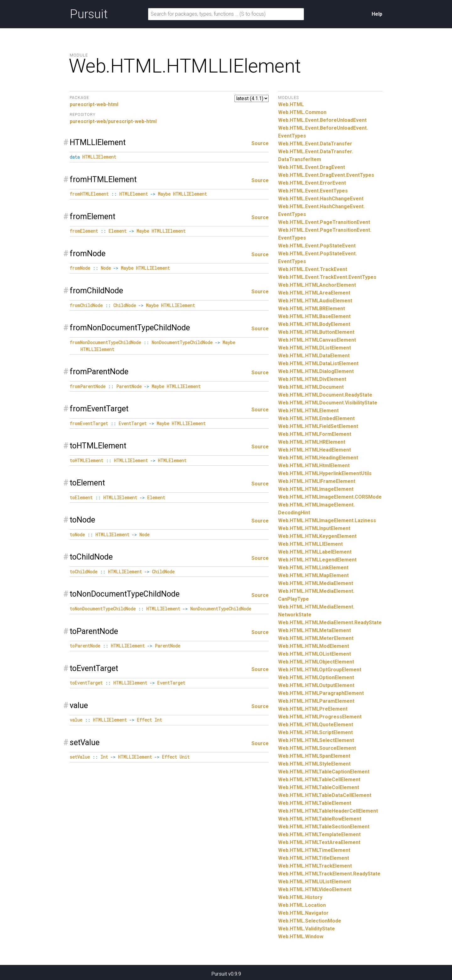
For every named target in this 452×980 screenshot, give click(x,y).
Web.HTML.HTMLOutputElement (316, 685)
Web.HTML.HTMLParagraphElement (321, 693)
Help (377, 14)
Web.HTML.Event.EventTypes (313, 191)
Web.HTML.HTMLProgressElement (320, 717)
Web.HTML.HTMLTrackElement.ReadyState (329, 874)
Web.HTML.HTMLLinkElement (313, 568)
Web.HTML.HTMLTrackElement (315, 866)
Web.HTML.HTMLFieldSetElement (318, 426)
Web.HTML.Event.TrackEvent (313, 269)
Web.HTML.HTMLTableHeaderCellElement (328, 811)
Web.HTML (291, 104)
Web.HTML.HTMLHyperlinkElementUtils (325, 473)
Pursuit (89, 14)
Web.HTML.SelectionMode (310, 921)
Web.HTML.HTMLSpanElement (314, 756)
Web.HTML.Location (302, 905)
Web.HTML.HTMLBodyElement (314, 324)
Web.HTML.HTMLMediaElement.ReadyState (330, 623)
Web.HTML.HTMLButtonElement (316, 332)
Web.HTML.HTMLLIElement (310, 544)
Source (260, 143)
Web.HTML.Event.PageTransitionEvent (324, 222)
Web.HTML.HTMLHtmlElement (314, 466)
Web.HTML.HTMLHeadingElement (318, 458)
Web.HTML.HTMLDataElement (314, 356)
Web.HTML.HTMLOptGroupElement (320, 670)
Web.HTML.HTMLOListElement (315, 654)
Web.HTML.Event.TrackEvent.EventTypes (327, 277)
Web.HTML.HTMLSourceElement (317, 748)
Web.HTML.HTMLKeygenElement (317, 536)
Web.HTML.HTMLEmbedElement (316, 418)
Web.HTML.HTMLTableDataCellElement (325, 795)
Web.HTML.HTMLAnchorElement (317, 285)
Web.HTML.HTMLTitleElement (314, 858)
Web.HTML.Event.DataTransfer (315, 144)
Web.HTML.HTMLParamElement (316, 701)
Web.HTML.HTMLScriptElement (315, 732)
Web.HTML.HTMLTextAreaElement (319, 842)
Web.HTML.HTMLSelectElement (316, 740)
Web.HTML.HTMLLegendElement (317, 560)
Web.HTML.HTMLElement (308, 411)
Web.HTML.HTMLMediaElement (316, 583)
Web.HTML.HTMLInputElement (314, 528)
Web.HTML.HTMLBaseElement (314, 316)
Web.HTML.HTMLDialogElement (316, 371)
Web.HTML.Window (301, 937)
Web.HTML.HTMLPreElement (313, 709)
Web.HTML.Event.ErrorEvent (312, 183)
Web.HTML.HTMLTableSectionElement (324, 827)
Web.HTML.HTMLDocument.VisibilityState (328, 403)
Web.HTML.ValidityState (307, 929)
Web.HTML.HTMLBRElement (312, 309)
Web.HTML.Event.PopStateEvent (317, 246)
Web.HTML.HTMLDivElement (312, 379)
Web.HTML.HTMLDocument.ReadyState (325, 395)
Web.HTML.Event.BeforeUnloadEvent (322, 120)
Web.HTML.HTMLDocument (311, 387)
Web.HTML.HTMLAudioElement (315, 301)
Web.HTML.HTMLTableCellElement (319, 780)
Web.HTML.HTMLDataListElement (318, 363)
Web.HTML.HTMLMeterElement (316, 638)
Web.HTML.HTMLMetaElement (315, 630)
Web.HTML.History (300, 897)
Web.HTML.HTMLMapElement (313, 575)
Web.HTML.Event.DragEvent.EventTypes (326, 175)
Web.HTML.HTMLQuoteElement (316, 725)
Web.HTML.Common (302, 112)
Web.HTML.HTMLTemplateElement (319, 834)
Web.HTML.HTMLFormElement (315, 434)
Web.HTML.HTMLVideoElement (315, 889)
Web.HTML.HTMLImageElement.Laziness (327, 520)
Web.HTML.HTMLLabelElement (315, 552)
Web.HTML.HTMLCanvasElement (317, 340)
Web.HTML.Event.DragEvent (312, 167)
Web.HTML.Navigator (303, 913)
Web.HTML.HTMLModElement (314, 646)
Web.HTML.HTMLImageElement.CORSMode (330, 497)
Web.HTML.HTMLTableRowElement (320, 819)
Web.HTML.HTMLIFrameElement (317, 481)
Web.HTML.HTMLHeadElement (315, 450)
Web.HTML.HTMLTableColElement (319, 787)
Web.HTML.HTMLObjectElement (316, 662)
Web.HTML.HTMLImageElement (316, 489)
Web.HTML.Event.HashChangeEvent (321, 199)
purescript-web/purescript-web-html (113, 121)
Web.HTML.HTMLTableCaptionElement (324, 772)
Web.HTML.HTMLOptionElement (316, 677)
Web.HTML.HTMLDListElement (315, 348)
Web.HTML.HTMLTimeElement (314, 850)
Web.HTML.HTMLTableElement (315, 803)
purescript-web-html (94, 104)
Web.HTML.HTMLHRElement (312, 442)
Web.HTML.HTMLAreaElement (314, 293)
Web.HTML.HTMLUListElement (315, 882)
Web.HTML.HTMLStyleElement (314, 764)
